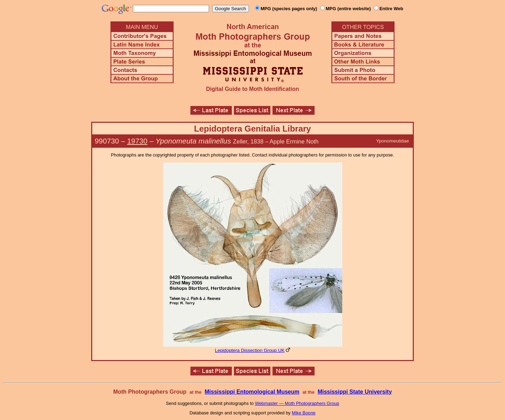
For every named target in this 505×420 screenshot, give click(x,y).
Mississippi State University (355, 392)
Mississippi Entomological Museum (252, 392)
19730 (137, 141)
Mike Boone (304, 413)
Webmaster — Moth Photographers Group (297, 403)
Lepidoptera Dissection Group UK (250, 350)
